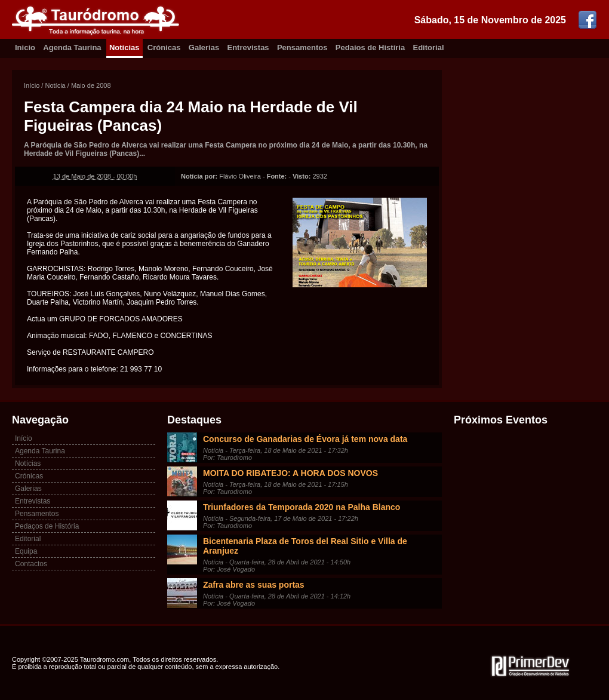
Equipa (26, 551)
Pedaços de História (47, 526)
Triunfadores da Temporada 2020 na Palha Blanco (302, 507)
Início (32, 85)
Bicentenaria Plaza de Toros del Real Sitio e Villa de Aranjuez (305, 546)
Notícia (55, 85)
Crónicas (164, 47)
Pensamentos (302, 47)
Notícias (124, 47)
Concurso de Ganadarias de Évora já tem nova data (305, 439)
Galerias (204, 47)
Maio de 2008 (91, 85)
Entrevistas (248, 47)
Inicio (25, 47)
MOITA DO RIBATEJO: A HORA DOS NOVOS (290, 473)
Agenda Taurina (72, 47)
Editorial (429, 47)
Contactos (31, 564)
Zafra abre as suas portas (254, 585)
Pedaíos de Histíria (370, 47)
